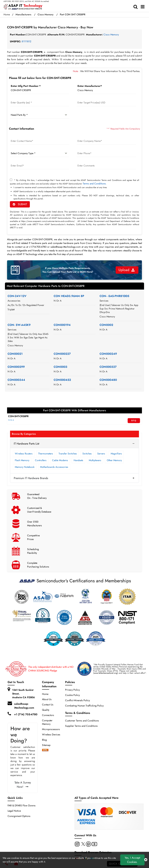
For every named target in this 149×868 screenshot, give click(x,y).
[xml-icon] (45, 750)
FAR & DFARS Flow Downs (22, 805)
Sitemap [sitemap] (48, 745)
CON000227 (62, 354)
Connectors (48, 715)
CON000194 (62, 325)
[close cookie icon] (146, 860)
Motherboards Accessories (54, 467)
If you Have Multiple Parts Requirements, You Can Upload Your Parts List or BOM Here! (68, 270)
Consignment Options (19, 816)
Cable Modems (60, 460)
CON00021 (15, 354)
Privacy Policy (72, 690)
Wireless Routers (24, 454)
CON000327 (108, 367)
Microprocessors (51, 729)
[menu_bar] (144, 7)
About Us (47, 699)
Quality (46, 710)
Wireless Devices (51, 734)
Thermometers (46, 454)
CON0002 (106, 325)
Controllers (41, 460)
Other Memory (114, 460)
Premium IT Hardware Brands (31, 478)
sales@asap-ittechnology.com (24, 706)
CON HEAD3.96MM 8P (69, 296)
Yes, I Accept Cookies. (132, 860)
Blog (44, 740)
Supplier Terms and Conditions (81, 726)
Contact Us (48, 705)
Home (7, 14)
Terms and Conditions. (95, 184)
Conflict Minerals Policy (78, 700)
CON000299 (16, 367)
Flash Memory (22, 460)
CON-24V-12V (17, 296)
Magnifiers (116, 454)
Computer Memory (47, 722)
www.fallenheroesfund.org (106, 673)
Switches (87, 454)
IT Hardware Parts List (26, 444)
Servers (101, 454)
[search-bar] (136, 7)
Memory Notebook (25, 467)
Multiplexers (95, 460)
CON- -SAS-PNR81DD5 (114, 296)
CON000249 (108, 354)
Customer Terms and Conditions (82, 721)
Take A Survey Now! (23, 785)
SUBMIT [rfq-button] (20, 204)
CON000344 (16, 380)
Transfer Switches (68, 454)
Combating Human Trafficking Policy (84, 706)
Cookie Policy (72, 695)
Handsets (78, 460)
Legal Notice (14, 811)
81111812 (26, 41)
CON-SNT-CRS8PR (18, 416)
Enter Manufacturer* (90, 86)
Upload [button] (127, 270)
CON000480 (108, 380)
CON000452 (62, 380)
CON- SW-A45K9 (19, 325)
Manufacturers (23, 14)
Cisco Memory (46, 14)
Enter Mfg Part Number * (26, 86)
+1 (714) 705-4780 (26, 714)
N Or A (11, 420)
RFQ (134, 421)
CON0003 (60, 367)
